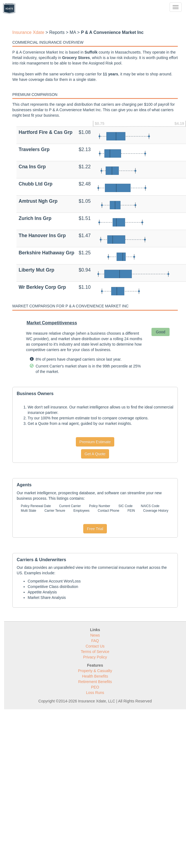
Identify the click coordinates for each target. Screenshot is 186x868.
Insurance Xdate (28, 32)
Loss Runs (95, 693)
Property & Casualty (95, 671)
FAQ (95, 641)
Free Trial (95, 529)
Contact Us (95, 646)
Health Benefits (95, 676)
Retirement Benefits (95, 682)
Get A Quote (95, 454)
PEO (95, 687)
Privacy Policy (95, 657)
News (95, 635)
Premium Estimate (95, 442)
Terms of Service (95, 652)
